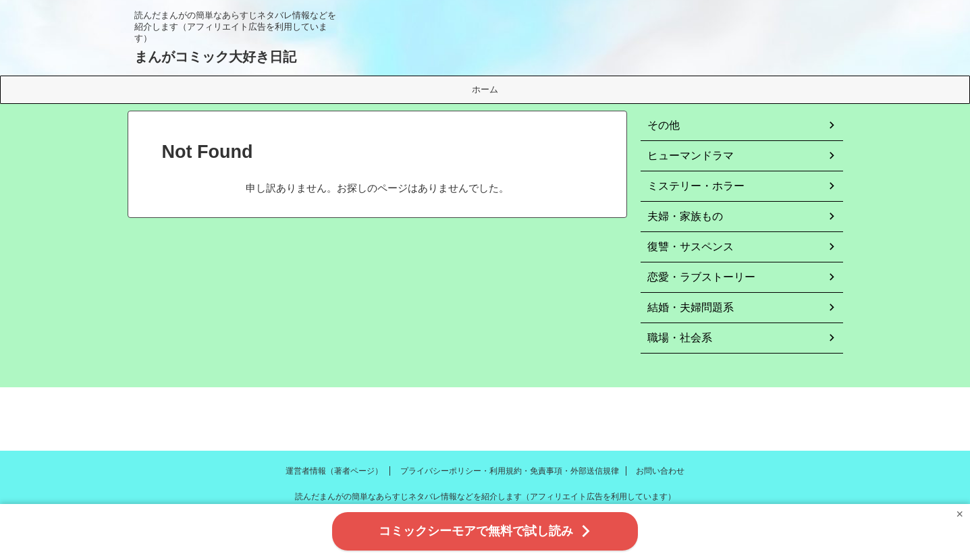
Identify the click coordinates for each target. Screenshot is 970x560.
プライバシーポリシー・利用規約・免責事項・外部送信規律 (510, 471)
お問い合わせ (660, 471)
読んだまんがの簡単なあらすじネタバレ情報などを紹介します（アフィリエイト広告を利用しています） (485, 497)
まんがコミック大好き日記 (215, 57)
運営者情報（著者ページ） (334, 471)
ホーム (485, 89)
